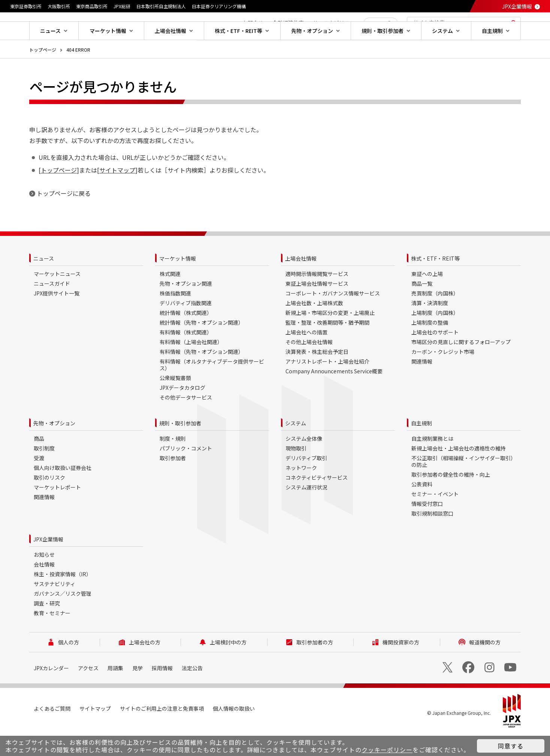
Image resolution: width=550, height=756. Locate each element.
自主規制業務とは (432, 462)
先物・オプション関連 (186, 307)
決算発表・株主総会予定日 (317, 376)
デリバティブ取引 (306, 482)
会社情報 (44, 588)
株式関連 (170, 298)
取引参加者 (173, 482)
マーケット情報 (178, 282)
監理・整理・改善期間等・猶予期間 (327, 346)
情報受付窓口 (427, 528)
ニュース (44, 282)
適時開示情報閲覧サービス (317, 298)
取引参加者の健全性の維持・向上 (451, 498)
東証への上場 (427, 298)
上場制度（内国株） (435, 337)
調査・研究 (47, 627)
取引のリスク (49, 501)
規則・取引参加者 (180, 447)
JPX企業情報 (517, 6)
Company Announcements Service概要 (334, 395)
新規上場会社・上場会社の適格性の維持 (459, 472)
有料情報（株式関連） (186, 356)
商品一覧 (422, 307)
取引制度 (44, 472)
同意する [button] (511, 746)
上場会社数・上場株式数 (314, 327)
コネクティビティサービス (317, 501)
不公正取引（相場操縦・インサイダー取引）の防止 (464, 485)
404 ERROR (78, 74)
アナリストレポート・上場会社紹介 (327, 385)
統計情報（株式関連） (186, 337)
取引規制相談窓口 (432, 537)
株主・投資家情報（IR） (63, 598)
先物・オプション (54, 447)
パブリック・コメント (186, 472)
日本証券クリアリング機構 (219, 6)
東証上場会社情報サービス (317, 307)
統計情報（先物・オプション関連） (202, 346)
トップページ (43, 74)
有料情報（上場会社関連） (191, 366)
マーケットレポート (57, 511)
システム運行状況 (306, 511)
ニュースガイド (52, 307)
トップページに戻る (64, 217)
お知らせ (44, 579)
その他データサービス (186, 421)
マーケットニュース (57, 298)
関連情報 (422, 385)
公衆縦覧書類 (175, 402)
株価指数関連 (175, 317)
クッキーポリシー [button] (387, 750)
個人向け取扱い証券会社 (63, 492)
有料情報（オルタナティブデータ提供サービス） (212, 389)
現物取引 (296, 472)
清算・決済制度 (430, 327)
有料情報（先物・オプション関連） (202, 376)
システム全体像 (304, 462)
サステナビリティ (55, 608)
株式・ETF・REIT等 (435, 282)
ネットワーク (301, 492)
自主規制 (421, 447)
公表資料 (422, 508)
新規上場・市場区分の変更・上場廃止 (330, 337)
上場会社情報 (301, 282)
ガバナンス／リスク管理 (63, 617)
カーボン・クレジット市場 (443, 376)
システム (296, 447)
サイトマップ (117, 194)
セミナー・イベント (435, 518)
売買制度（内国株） (435, 317)
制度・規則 (173, 462)
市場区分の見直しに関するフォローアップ (461, 366)
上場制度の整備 (430, 346)
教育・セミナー (52, 637)
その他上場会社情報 (309, 366)
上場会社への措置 (306, 356)
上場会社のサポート (435, 356)
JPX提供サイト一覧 (57, 317)
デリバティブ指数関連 (186, 327)
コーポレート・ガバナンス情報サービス (333, 317)
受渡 (39, 482)
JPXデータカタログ (182, 412)
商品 (39, 462)
